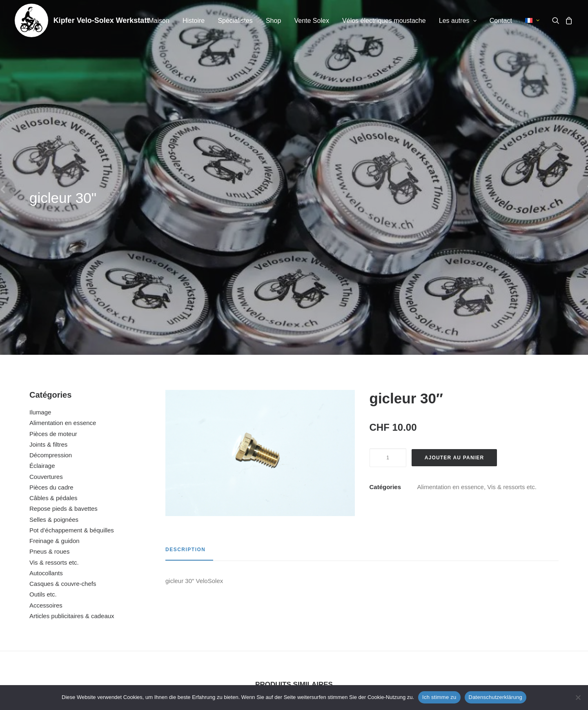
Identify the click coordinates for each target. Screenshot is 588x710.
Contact (501, 21)
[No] (578, 697)
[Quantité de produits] (388, 250)
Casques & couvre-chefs (63, 376)
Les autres (458, 21)
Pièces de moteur (53, 226)
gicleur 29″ (223, 595)
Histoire (194, 21)
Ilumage (40, 204)
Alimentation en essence (63, 215)
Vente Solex (311, 21)
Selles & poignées (54, 312)
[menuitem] (159, 21)
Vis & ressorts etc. (54, 355)
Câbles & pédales (53, 290)
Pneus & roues (49, 344)
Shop (273, 21)
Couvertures (46, 269)
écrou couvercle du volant (82, 595)
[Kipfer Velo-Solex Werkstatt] (31, 20)
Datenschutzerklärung (496, 697)
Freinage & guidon (55, 333)
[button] (557, 20)
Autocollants (46, 365)
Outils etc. (43, 386)
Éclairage (42, 258)
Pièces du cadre (51, 279)
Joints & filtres (48, 237)
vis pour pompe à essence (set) (365, 595)
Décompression (51, 247)
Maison (159, 21)
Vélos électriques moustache (384, 21)
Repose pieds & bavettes (63, 301)
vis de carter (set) (506, 595)
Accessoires (46, 397)
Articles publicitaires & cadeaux (72, 408)
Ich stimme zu (439, 697)
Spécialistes (235, 21)
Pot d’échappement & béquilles (72, 322)
